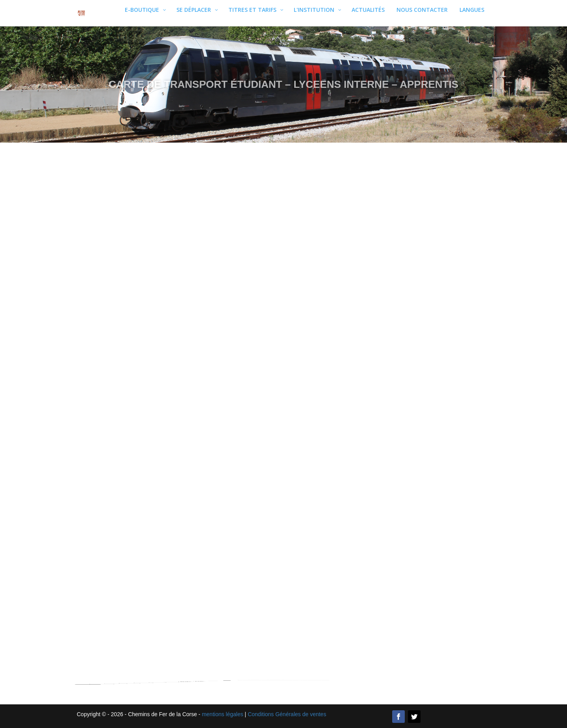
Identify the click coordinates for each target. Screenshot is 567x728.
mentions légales (223, 714)
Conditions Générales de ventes (287, 714)
